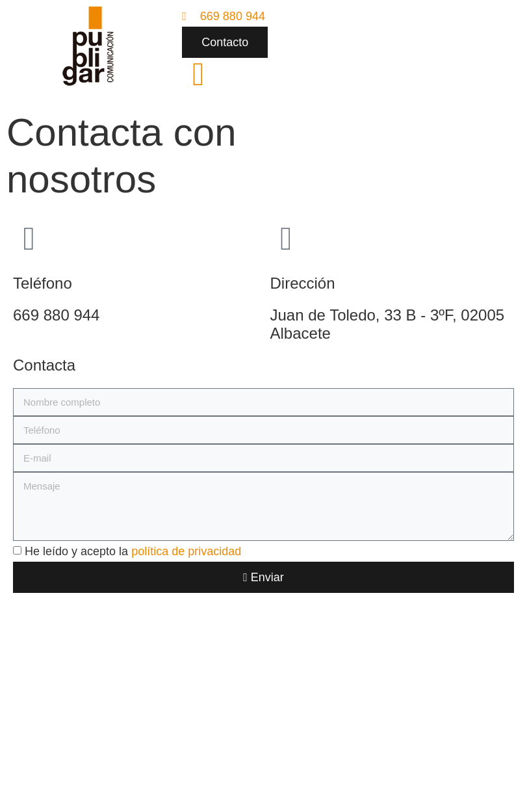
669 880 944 (56, 315)
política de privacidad (186, 551)
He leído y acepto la (133, 551)
